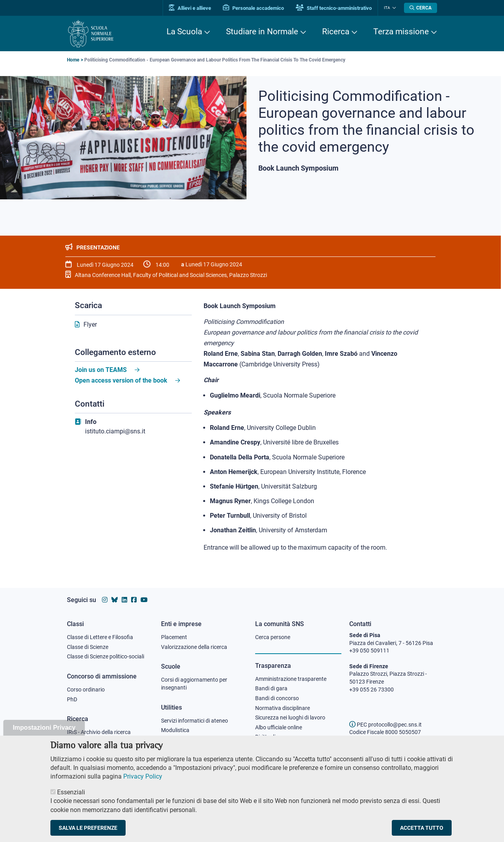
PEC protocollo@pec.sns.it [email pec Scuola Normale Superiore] (385, 725)
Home (73, 60)
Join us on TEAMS (101, 370)
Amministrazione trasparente (291, 679)
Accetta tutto (422, 832)
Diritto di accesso (276, 737)
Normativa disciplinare (283, 708)
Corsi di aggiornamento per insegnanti (194, 684)
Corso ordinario (86, 690)
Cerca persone (273, 637)
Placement (174, 637)
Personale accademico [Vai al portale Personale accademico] (253, 8)
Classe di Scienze (88, 647)
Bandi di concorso (277, 698)
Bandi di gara (271, 688)
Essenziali (71, 796)
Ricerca (336, 32)
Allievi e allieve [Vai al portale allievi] (190, 8)
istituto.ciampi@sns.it (115, 431)
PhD (72, 699)
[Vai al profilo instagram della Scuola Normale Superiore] (105, 600)
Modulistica (175, 730)
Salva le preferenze (88, 832)
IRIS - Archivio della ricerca (99, 732)
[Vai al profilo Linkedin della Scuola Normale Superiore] (124, 600)
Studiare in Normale (262, 32)
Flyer (90, 324)
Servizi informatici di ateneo (195, 721)
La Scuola (184, 32)
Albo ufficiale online (279, 727)
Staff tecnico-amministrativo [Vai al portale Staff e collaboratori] (334, 8)
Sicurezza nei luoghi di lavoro (290, 717)
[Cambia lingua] (393, 8)
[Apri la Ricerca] (421, 8)
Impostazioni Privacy (44, 731)
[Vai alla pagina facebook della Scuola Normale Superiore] (134, 600)
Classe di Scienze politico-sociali (106, 656)
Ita (387, 8)
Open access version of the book (121, 380)
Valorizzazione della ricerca (194, 647)
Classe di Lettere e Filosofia (100, 637)
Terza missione (401, 32)
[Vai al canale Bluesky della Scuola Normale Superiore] (115, 600)
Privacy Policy (143, 780)
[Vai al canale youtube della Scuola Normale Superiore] (144, 600)
